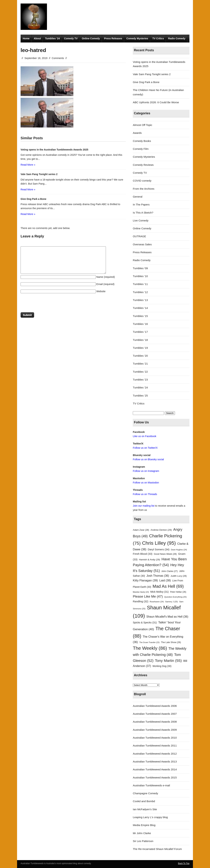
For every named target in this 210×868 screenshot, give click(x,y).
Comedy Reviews (143, 165)
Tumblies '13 (140, 300)
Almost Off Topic (142, 125)
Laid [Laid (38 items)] (165, 580)
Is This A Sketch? (143, 213)
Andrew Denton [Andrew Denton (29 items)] (161, 530)
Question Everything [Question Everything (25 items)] (175, 597)
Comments (58, 58)
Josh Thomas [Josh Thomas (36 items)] (158, 576)
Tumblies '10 (140, 276)
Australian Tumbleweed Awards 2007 (155, 714)
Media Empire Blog (144, 825)
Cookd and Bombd (144, 801)
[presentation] (47, 304)
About (37, 38)
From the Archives (144, 189)
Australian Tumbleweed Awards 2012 (155, 754)
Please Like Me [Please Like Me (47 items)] (148, 596)
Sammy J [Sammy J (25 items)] (171, 602)
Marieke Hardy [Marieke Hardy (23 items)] (141, 592)
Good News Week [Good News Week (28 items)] (165, 554)
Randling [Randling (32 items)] (141, 601)
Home (26, 38)
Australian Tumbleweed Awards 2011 (155, 746)
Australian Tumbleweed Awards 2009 (155, 730)
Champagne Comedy (145, 793)
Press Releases (113, 38)
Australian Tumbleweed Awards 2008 (155, 722)
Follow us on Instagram (146, 471)
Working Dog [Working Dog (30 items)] (162, 666)
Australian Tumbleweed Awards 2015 (155, 777)
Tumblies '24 (140, 387)
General (138, 197)
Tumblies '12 (140, 292)
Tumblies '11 (140, 284)
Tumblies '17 (140, 332)
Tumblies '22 (140, 372)
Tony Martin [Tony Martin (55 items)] (168, 661)
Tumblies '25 (140, 396)
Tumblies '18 (140, 340)
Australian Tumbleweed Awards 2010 (155, 738)
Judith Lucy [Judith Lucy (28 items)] (179, 576)
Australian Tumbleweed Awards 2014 (155, 769)
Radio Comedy (177, 38)
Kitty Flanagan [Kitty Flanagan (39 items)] (145, 580)
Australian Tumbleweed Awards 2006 (155, 706)
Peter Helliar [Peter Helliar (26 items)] (178, 592)
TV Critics (158, 38)
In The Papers (141, 204)
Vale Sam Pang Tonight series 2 (152, 74)
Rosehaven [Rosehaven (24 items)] (157, 602)
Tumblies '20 (140, 356)
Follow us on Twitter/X (145, 448)
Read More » (28, 165)
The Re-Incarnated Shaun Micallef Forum (157, 849)
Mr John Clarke (142, 833)
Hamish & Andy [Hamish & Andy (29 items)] (149, 560)
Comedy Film (141, 149)
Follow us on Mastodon (146, 483)
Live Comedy (141, 220)
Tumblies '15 (140, 316)
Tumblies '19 (140, 348)
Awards (137, 133)
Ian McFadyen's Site (145, 809)
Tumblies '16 (140, 324)
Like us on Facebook (144, 436)
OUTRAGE (139, 236)
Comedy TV (71, 38)
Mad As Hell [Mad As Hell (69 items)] (168, 586)
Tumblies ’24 (52, 38)
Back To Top (184, 863)
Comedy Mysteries (137, 38)
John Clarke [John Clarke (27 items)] (169, 571)
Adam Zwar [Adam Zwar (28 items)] (141, 530)
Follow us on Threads (145, 494)
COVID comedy (142, 181)
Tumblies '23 (140, 380)
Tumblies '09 (140, 268)
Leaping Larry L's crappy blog (150, 817)
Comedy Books (142, 141)
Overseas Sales (142, 244)
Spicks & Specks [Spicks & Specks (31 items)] (145, 623)
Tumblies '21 (140, 364)
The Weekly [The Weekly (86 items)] (150, 648)
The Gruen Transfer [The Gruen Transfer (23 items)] (149, 642)
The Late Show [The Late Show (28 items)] (171, 642)
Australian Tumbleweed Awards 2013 (155, 761)
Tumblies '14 (140, 308)
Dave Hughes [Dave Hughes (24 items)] (179, 550)
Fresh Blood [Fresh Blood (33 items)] (143, 554)
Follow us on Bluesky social (148, 459)
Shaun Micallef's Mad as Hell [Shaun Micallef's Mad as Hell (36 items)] (167, 617)
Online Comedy (91, 38)
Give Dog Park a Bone (146, 82)
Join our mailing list (144, 506)
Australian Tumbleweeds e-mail (151, 785)
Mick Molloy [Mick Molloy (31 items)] (160, 592)
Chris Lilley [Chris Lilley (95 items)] (159, 543)
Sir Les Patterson (143, 841)
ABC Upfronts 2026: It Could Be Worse (156, 102)
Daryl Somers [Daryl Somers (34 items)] (159, 549)
